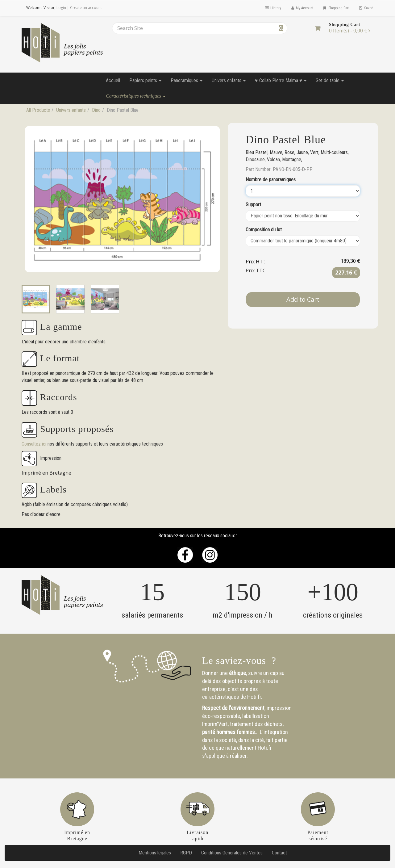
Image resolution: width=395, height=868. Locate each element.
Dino (96, 110)
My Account (302, 8)
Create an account (86, 8)
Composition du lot (264, 230)
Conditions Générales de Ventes (232, 853)
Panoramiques (187, 80)
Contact (279, 853)
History (273, 8)
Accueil (113, 80)
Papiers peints (145, 80)
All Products (38, 110)
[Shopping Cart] (318, 28)
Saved (366, 8)
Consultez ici (35, 444)
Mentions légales (155, 853)
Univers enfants (229, 80)
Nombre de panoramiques (271, 180)
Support (253, 205)
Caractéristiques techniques (136, 96)
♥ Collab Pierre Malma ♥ (281, 80)
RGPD (186, 853)
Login (61, 8)
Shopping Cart (336, 8)
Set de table (330, 80)
